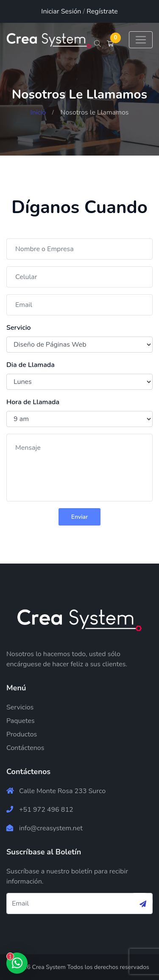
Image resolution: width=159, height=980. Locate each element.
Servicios (20, 707)
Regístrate (102, 11)
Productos (22, 734)
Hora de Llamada (33, 402)
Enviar (80, 517)
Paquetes (21, 721)
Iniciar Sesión (61, 11)
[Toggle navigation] (141, 40)
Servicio (19, 328)
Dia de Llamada (31, 365)
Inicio (38, 112)
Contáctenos (25, 748)
